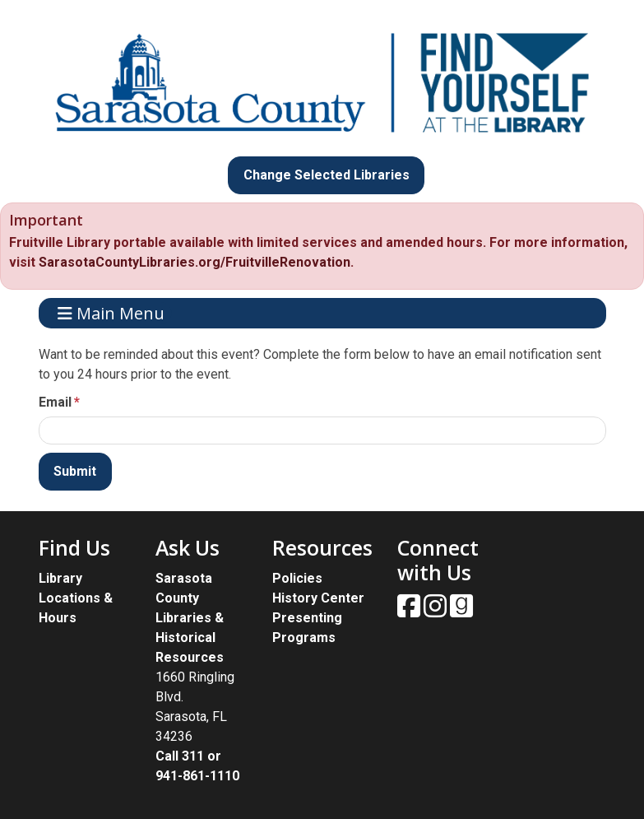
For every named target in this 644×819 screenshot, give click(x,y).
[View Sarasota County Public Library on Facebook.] (410, 611)
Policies (297, 578)
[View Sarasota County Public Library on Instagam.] (437, 611)
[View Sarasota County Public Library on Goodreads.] (461, 611)
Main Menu (111, 313)
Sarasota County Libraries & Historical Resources (190, 618)
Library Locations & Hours (76, 598)
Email (55, 402)
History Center (318, 598)
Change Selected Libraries (327, 175)
